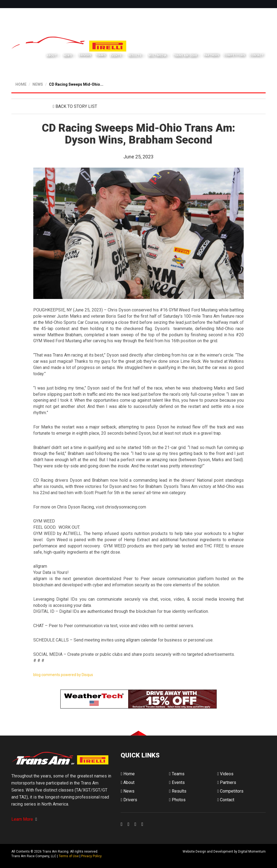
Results (135, 56)
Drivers (85, 55)
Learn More (24, 819)
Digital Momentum (128, 856)
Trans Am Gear (185, 56)
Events (116, 56)
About (52, 56)
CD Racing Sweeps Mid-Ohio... (76, 84)
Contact (256, 55)
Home (128, 774)
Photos (177, 800)
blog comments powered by (63, 675)
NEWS (38, 84)
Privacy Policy (91, 856)
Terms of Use (69, 856)
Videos (225, 774)
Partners (211, 55)
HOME (21, 84)
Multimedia (157, 56)
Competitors (234, 55)
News (68, 56)
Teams (101, 55)
